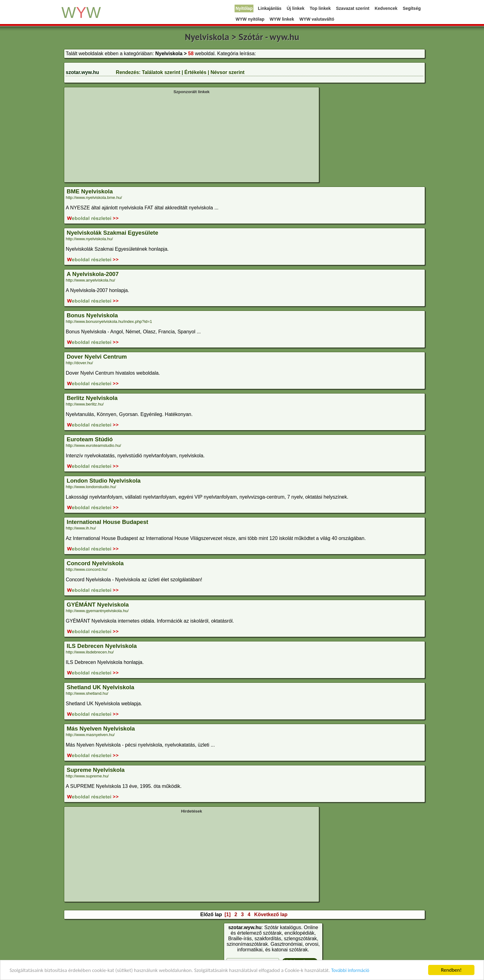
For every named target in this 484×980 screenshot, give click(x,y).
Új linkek (296, 8)
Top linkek (320, 8)
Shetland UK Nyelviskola (100, 687)
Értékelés (195, 72)
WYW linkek (282, 19)
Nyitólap (244, 8)
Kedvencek (386, 8)
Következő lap (271, 914)
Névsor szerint (227, 72)
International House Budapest (107, 522)
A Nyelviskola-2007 (93, 274)
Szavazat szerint (353, 8)
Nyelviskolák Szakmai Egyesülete (113, 233)
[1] (227, 914)
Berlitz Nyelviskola (92, 398)
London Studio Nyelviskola (104, 481)
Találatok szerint (161, 72)
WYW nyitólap (250, 19)
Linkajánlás (269, 8)
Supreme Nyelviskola (96, 770)
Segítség (412, 8)
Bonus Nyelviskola (92, 315)
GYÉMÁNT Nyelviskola (98, 605)
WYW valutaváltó (317, 19)
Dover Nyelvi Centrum (97, 357)
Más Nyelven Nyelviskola (101, 729)
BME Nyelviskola (90, 191)
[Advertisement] (192, 138)
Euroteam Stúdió (90, 439)
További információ (350, 970)
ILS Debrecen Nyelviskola (102, 646)
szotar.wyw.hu (82, 72)
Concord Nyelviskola (95, 563)
